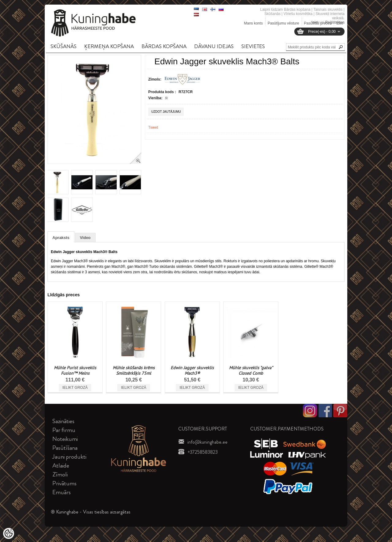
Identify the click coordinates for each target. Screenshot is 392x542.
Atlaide (61, 466)
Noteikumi (65, 439)
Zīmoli (60, 474)
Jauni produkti (69, 457)
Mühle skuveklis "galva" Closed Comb (251, 370)
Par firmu (64, 430)
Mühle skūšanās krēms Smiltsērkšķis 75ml (134, 370)
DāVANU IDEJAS (214, 46)
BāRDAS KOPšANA (164, 46)
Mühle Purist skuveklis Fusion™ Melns (75, 370)
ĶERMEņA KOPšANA (109, 46)
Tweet (153, 127)
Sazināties (63, 421)
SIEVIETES (253, 46)
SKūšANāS (64, 46)
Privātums (64, 483)
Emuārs (62, 492)
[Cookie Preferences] (9, 533)
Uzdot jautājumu (166, 112)
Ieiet (315, 22)
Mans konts (253, 23)
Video (85, 238)
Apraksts (61, 238)
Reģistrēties (335, 22)
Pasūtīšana (65, 448)
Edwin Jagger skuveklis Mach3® (192, 370)
